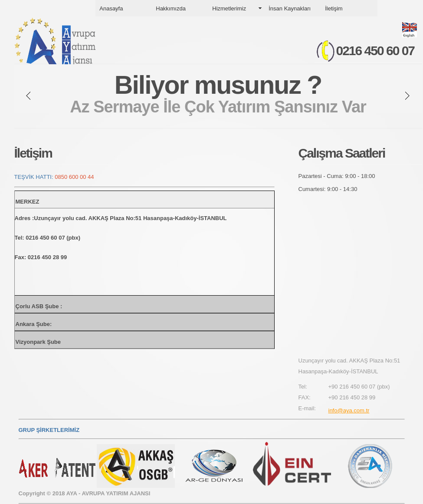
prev (28, 96)
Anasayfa (111, 8)
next (407, 96)
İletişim (334, 8)
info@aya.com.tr (349, 410)
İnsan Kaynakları (290, 8)
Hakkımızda (171, 8)
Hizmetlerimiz (229, 8)
